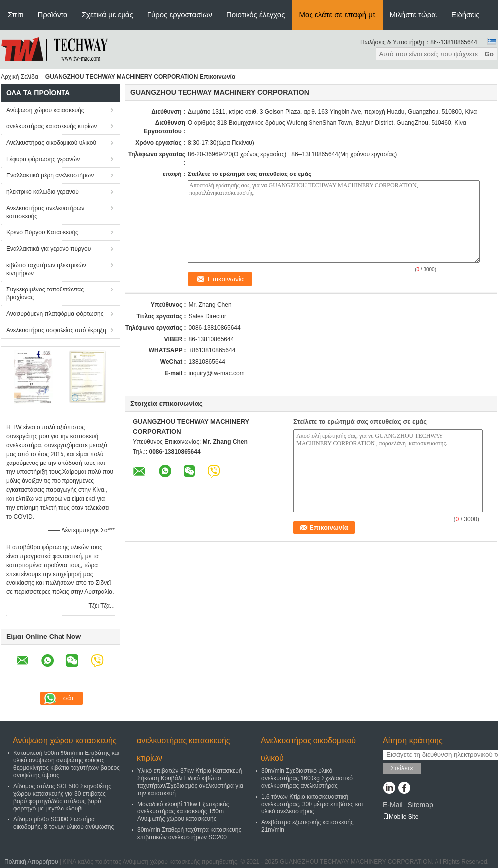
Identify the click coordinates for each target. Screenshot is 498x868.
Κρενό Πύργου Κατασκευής (42, 232)
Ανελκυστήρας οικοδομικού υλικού (51, 143)
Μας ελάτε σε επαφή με (337, 15)
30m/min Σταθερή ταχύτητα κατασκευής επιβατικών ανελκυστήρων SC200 (189, 834)
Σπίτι (16, 15)
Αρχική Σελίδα (20, 77)
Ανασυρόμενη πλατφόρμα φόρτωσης (55, 314)
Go (489, 54)
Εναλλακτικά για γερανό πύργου (49, 249)
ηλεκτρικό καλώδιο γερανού (43, 192)
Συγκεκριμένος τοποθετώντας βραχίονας (45, 293)
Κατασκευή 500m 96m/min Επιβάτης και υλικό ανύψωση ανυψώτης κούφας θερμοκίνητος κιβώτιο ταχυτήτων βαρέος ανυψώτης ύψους (66, 764)
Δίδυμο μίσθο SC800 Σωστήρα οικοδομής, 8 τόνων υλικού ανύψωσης (63, 823)
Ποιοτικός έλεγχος (255, 15)
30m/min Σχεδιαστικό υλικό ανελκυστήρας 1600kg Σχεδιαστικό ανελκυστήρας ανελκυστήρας (307, 778)
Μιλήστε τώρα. (414, 15)
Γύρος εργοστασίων (180, 15)
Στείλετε (402, 768)
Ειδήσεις (466, 15)
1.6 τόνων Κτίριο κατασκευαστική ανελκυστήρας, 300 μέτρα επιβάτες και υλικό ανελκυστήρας (312, 804)
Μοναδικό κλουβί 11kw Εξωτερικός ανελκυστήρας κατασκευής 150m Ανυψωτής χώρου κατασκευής (183, 811)
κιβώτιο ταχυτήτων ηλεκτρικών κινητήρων (46, 269)
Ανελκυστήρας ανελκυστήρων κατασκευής (45, 212)
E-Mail (393, 805)
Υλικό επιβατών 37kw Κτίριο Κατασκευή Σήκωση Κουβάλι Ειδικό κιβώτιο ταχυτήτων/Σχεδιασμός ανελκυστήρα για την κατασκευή (190, 782)
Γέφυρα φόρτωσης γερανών (43, 159)
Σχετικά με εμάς (108, 15)
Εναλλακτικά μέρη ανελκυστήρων (50, 175)
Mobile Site (401, 817)
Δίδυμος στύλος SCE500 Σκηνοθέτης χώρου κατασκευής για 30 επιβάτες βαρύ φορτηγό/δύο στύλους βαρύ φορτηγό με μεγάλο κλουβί (62, 797)
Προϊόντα (53, 15)
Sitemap (420, 805)
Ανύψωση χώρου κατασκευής (45, 110)
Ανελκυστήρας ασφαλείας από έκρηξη (56, 330)
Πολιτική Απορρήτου (31, 862)
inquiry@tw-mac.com (217, 373)
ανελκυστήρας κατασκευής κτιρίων (52, 126)
